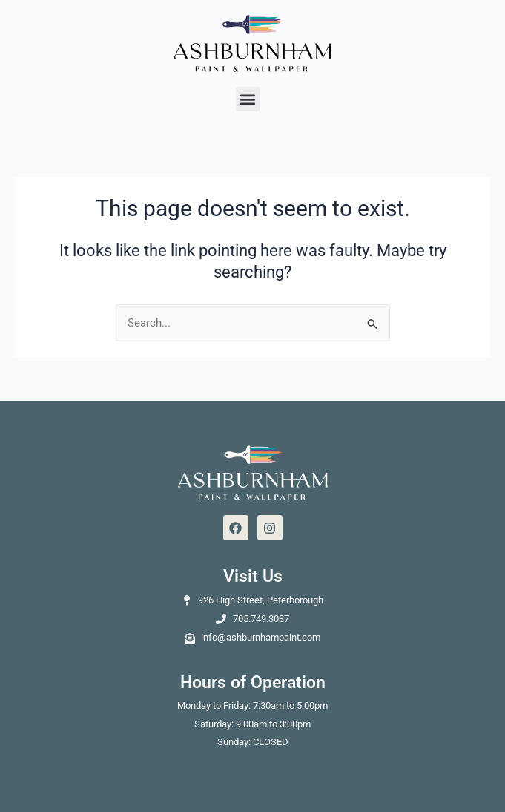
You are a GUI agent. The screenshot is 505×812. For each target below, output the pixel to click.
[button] (248, 99)
